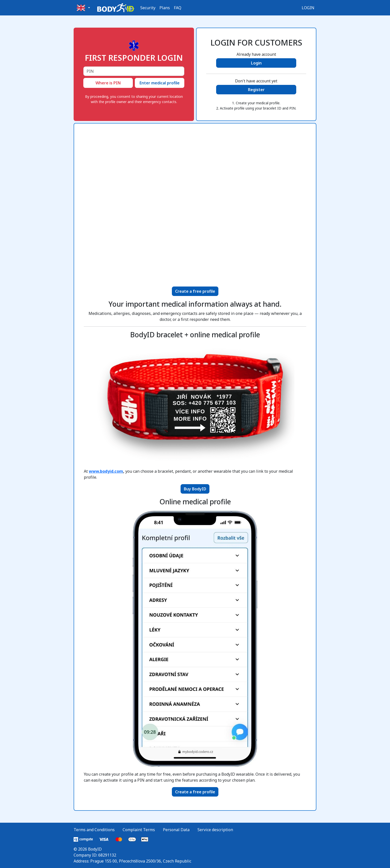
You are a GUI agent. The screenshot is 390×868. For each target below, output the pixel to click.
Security (148, 8)
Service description (215, 830)
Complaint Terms (139, 830)
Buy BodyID (195, 489)
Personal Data (176, 830)
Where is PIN (108, 83)
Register (256, 90)
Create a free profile (195, 291)
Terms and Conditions (94, 830)
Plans (165, 8)
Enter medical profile (160, 83)
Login (308, 8)
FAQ (178, 8)
